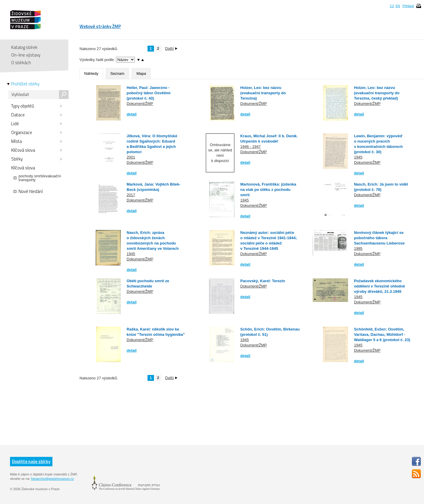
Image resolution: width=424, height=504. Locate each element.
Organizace (37, 133)
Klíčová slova (37, 150)
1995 (358, 248)
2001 (131, 157)
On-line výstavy (26, 55)
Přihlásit (408, 6)
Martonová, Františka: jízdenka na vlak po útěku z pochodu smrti (268, 190)
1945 (358, 157)
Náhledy (91, 73)
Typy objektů (37, 106)
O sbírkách (21, 63)
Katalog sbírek (24, 47)
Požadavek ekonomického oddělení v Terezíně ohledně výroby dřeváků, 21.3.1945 (379, 286)
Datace (37, 115)
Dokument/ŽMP (140, 104)
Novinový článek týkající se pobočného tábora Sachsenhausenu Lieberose (379, 238)
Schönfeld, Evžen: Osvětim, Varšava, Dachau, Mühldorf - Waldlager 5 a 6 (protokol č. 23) (382, 334)
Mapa (141, 73)
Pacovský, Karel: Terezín (263, 281)
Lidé (37, 124)
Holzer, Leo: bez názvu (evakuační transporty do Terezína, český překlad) (377, 93)
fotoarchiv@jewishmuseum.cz (52, 479)
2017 (131, 195)
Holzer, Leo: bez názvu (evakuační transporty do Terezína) (263, 93)
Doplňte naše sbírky (31, 461)
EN (398, 6)
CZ (392, 6)
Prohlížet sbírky (25, 84)
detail (132, 114)
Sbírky (37, 159)
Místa (37, 141)
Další (171, 48)
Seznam (117, 73)
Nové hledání (28, 191)
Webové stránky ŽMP (100, 26)
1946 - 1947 (250, 147)
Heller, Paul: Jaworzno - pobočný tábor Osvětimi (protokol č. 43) (149, 93)
